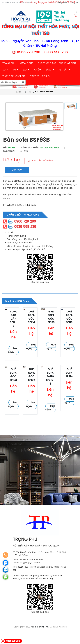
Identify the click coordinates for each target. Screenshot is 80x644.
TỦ (15, 70)
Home (19, 92)
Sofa (29, 92)
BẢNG (50, 70)
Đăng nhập (62, 2)
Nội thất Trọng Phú (40, 627)
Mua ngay (13, 350)
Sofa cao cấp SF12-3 (13, 319)
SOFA (5, 70)
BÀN (26, 70)
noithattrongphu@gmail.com (39, 3)
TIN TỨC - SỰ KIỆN (40, 76)
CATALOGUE (27, 63)
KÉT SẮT (64, 70)
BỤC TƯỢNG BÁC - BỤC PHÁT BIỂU (57, 63)
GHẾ (38, 70)
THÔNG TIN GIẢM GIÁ (14, 76)
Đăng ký (74, 2)
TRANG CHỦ (9, 63)
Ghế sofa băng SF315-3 (50, 377)
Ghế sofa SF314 (69, 373)
